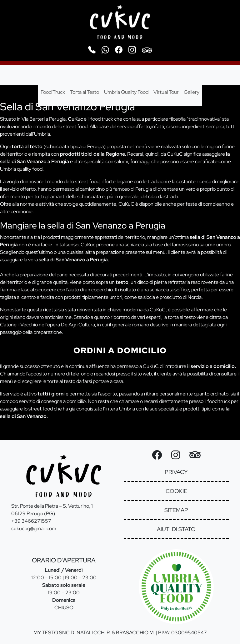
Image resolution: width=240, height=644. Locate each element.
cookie (176, 491)
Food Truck (53, 92)
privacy (176, 472)
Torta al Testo (85, 92)
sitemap (176, 510)
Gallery (192, 92)
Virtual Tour (166, 92)
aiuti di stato (176, 529)
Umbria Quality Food (126, 92)
